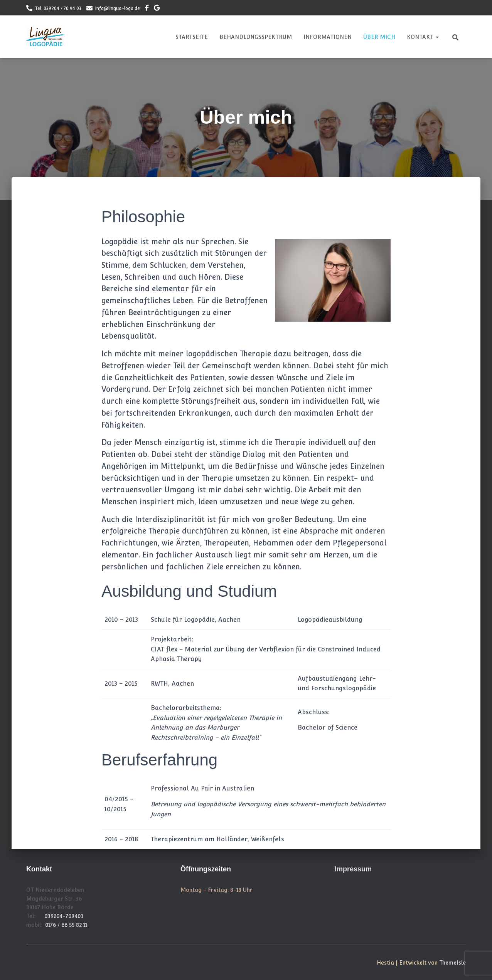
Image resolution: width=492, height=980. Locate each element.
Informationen (328, 37)
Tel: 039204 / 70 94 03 (58, 8)
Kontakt (423, 37)
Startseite (192, 37)
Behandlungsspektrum (256, 37)
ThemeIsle (452, 963)
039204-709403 (64, 916)
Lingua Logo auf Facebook (147, 9)
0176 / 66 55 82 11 (66, 925)
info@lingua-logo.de (118, 8)
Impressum (353, 869)
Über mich (379, 37)
